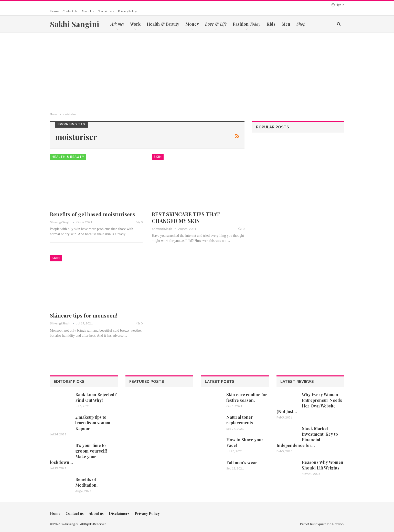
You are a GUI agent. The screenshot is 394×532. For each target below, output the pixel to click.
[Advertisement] (197, 71)
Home (54, 11)
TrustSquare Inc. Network (327, 524)
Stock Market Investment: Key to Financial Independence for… (307, 437)
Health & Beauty (163, 24)
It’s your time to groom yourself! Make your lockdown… (78, 454)
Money (192, 24)
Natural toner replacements (240, 420)
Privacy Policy (127, 11)
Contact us (70, 11)
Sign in (338, 5)
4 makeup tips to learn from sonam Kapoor (93, 423)
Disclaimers (106, 11)
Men (286, 24)
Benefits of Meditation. (86, 482)
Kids (271, 24)
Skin (158, 157)
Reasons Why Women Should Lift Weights (323, 465)
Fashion (247, 24)
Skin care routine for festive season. (247, 397)
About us (88, 11)
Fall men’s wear (242, 462)
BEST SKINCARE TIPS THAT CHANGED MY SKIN (186, 217)
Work (135, 24)
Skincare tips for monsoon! (84, 315)
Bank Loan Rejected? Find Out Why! (96, 397)
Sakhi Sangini (74, 24)
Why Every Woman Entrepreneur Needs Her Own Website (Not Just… (309, 403)
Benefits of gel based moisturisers (92, 214)
